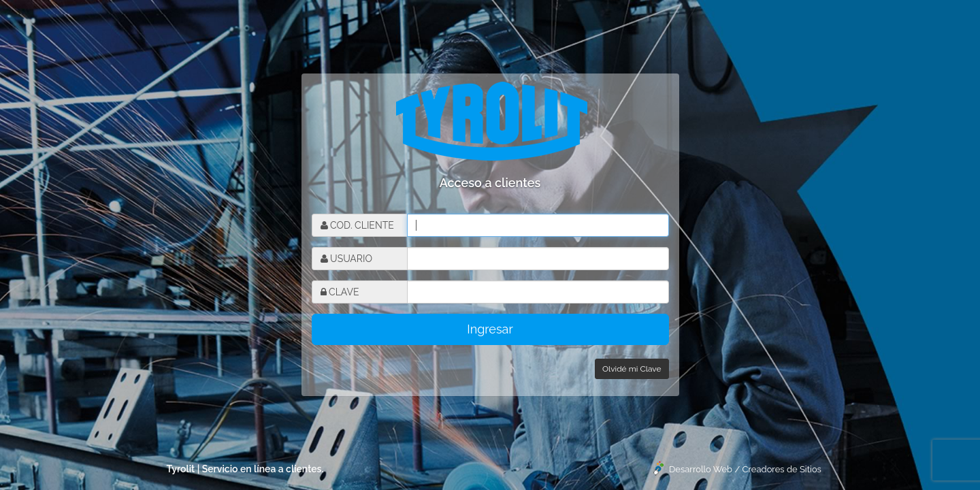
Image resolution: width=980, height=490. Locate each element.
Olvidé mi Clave (632, 369)
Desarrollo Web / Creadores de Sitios (745, 469)
